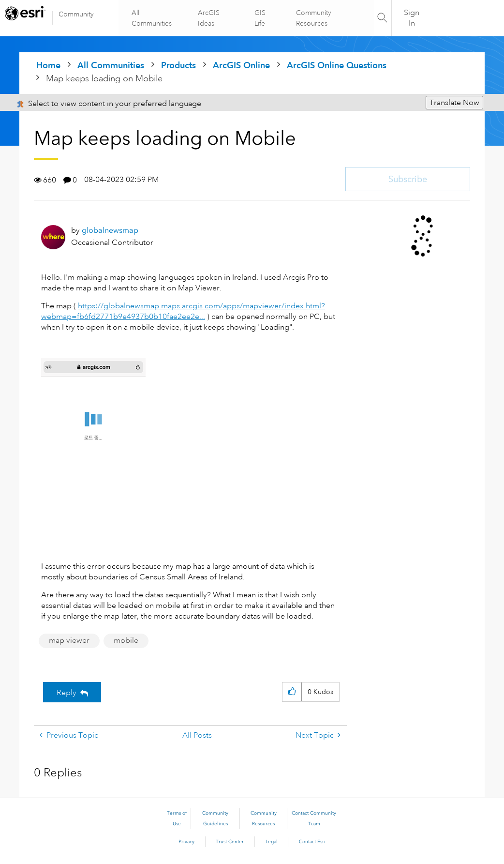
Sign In (412, 18)
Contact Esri (312, 842)
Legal (272, 842)
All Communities (153, 18)
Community (76, 14)
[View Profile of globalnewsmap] (110, 230)
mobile (126, 640)
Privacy (186, 842)
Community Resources (313, 18)
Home (48, 65)
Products (178, 65)
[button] (93, 454)
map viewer (69, 640)
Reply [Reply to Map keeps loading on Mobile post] (67, 693)
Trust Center (230, 842)
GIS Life (260, 18)
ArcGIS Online (241, 65)
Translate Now (454, 103)
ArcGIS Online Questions (337, 65)
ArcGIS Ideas (209, 18)
